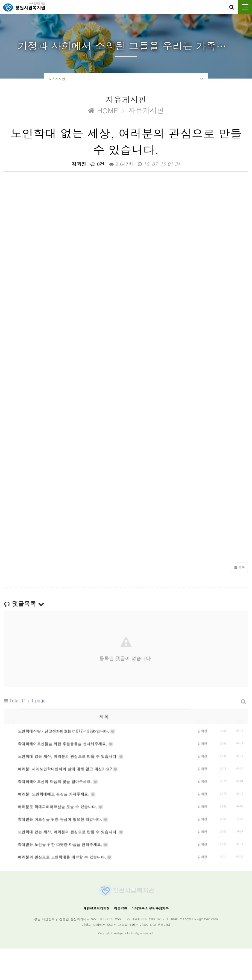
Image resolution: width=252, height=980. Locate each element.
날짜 (240, 728)
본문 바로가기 (0, 0)
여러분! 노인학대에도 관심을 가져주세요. (57, 823)
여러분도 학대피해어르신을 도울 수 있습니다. (61, 838)
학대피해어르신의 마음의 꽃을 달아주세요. (58, 807)
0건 (98, 165)
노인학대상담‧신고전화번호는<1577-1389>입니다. (67, 746)
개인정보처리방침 (96, 940)
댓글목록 (24, 605)
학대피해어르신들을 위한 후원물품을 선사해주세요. (66, 761)
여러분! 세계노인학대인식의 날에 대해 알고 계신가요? (68, 792)
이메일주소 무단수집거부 (150, 940)
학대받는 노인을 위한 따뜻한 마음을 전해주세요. (63, 884)
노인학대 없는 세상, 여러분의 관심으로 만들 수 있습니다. (71, 777)
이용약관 (121, 940)
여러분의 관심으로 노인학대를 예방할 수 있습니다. (65, 899)
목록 (239, 574)
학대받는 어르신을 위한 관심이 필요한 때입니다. (63, 853)
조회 (223, 728)
